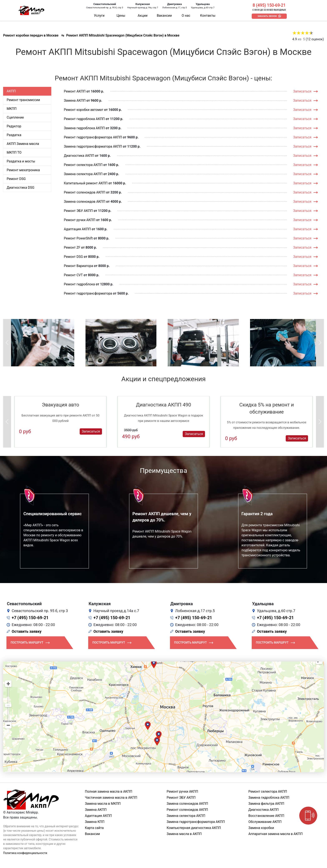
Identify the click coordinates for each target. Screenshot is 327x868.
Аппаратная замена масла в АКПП (275, 834)
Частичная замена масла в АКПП (111, 798)
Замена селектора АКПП (83, 174)
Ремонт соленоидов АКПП (85, 192)
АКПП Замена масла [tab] (23, 144)
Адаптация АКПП (77, 229)
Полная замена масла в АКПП (109, 791)
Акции (143, 16)
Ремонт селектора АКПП (83, 165)
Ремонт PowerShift (78, 238)
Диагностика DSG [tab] (21, 188)
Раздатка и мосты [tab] (21, 161)
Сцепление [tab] (15, 117)
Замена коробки (261, 828)
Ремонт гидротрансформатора (88, 293)
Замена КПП (95, 822)
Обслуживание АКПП (265, 822)
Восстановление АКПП (266, 816)
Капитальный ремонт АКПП (86, 183)
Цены (121, 16)
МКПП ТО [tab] (14, 152)
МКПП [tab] (12, 109)
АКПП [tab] (11, 91)
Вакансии (164, 16)
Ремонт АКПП (75, 91)
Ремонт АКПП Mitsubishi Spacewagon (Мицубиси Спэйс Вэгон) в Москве (123, 35)
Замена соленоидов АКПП (85, 202)
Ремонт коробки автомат (84, 110)
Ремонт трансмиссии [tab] (23, 100)
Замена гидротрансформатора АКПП (93, 146)
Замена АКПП (75, 101)
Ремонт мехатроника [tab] (23, 170)
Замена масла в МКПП (103, 804)
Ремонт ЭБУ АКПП (78, 211)
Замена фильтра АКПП (266, 804)
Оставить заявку (27, 631)
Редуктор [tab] (14, 126)
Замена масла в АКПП (184, 834)
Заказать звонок (267, 16)
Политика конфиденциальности (25, 853)
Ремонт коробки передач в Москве (31, 35)
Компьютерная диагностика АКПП (194, 828)
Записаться (302, 91)
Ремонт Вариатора (78, 266)
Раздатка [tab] (14, 135)
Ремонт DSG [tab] (16, 179)
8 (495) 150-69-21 (269, 5)
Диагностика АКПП (79, 156)
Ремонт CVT (73, 275)
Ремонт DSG (73, 257)
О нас (186, 16)
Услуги (99, 16)
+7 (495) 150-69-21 (30, 618)
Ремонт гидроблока (79, 284)
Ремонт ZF (72, 247)
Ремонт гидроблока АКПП (84, 119)
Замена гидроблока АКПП (84, 128)
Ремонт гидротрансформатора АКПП (93, 137)
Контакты (208, 16)
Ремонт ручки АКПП (80, 220)
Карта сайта (94, 828)
